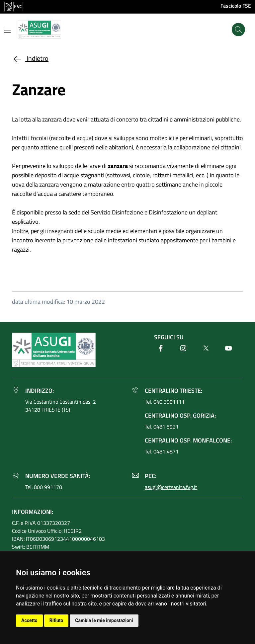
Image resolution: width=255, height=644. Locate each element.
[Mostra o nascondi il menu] (7, 30)
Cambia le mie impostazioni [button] (104, 620)
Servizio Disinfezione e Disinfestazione (139, 212)
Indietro (30, 58)
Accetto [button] (29, 620)
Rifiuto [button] (56, 620)
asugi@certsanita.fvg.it (171, 487)
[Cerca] (238, 30)
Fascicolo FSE (236, 6)
